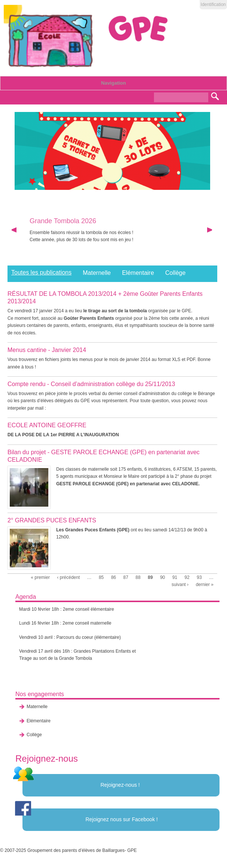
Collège (175, 273)
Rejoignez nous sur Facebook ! (122, 819)
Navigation (113, 83)
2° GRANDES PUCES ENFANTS (52, 520)
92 (187, 577)
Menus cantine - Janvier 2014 (47, 350)
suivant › (180, 585)
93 (199, 577)
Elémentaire (138, 273)
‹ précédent (68, 577)
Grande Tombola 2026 (63, 221)
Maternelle (97, 273)
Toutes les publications (41, 272)
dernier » (205, 585)
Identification (213, 4)
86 (113, 577)
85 (101, 577)
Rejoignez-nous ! (120, 785)
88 (138, 577)
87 (126, 577)
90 (162, 577)
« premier (40, 577)
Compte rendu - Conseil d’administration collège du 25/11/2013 (91, 384)
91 (175, 577)
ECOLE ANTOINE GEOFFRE (47, 425)
